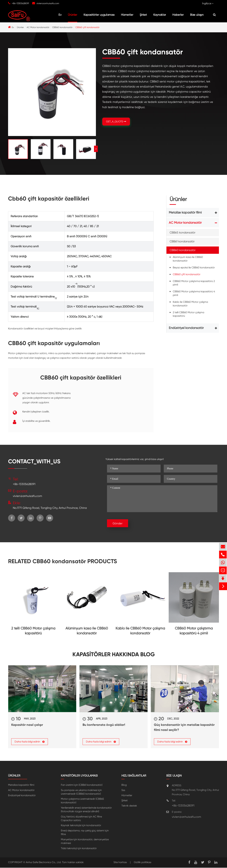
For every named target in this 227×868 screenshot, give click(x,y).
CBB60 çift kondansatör (87, 27)
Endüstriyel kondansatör (186, 328)
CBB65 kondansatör (183, 232)
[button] (96, 149)
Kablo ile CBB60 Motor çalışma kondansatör (190, 304)
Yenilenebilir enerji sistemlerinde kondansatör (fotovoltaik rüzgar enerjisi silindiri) (86, 810)
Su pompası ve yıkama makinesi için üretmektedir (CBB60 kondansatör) (81, 792)
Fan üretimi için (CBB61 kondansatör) (82, 785)
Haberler (178, 15)
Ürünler (73, 15)
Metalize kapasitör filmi (185, 212)
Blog (124, 785)
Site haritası (120, 862)
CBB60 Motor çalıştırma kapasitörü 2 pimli (194, 283)
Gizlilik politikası (143, 862)
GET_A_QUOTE (116, 121)
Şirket (143, 15)
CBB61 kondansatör (182, 241)
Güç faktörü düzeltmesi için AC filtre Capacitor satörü (81, 819)
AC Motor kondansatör (38, 27)
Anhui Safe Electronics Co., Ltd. (44, 862)
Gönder (118, 523)
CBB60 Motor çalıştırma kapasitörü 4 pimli (194, 293)
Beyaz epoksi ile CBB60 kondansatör (194, 267)
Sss (123, 790)
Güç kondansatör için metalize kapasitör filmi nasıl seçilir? (184, 727)
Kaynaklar (160, 15)
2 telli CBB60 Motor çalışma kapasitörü (188, 314)
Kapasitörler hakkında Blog (114, 654)
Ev (60, 15)
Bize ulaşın (197, 15)
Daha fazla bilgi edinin (30, 742)
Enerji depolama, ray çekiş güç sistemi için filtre (85, 833)
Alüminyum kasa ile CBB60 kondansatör (188, 259)
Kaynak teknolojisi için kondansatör (81, 826)
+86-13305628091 (20, 3)
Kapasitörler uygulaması (99, 15)
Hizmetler (127, 15)
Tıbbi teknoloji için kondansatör (79, 848)
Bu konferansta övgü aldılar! (104, 725)
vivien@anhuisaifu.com (48, 3)
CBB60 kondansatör (62, 27)
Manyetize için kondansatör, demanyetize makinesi (85, 842)
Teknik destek (129, 806)
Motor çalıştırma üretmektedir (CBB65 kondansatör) (82, 801)
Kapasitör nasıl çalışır (27, 725)
